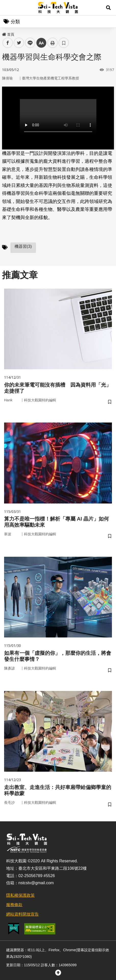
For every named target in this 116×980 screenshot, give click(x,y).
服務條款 (14, 905)
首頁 (8, 34)
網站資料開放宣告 (22, 914)
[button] (108, 8)
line (28, 43)
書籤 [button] (64, 43)
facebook (8, 43)
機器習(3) (23, 246)
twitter (19, 43)
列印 (53, 43)
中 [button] (41, 43)
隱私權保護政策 (20, 895)
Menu (8, 8)
